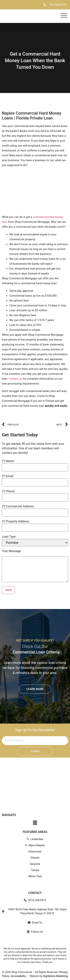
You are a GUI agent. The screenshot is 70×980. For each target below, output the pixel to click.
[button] (35, 824)
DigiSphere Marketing (55, 976)
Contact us (15, 379)
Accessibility (18, 976)
